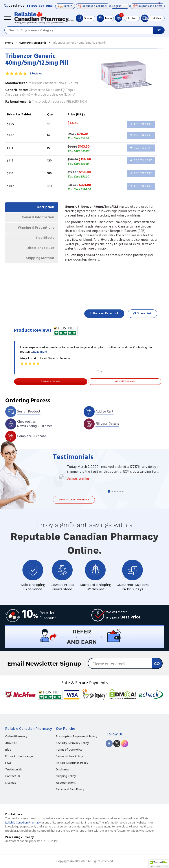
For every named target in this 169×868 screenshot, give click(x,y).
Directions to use (40, 251)
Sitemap (11, 783)
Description (44, 207)
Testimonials (14, 770)
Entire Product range (19, 757)
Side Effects (44, 240)
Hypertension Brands (33, 43)
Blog (8, 750)
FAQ (8, 763)
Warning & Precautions (35, 229)
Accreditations (66, 783)
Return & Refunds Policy (72, 763)
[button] (159, 864)
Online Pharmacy (16, 737)
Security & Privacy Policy (72, 743)
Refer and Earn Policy (70, 790)
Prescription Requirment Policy (76, 737)
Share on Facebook (104, 314)
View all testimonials (74, 500)
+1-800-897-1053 (39, 6)
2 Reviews (36, 74)
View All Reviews (125, 381)
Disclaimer (63, 770)
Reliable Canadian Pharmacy (23, 823)
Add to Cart (141, 124)
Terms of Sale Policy (69, 757)
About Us (11, 743)
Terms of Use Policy (69, 750)
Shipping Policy (66, 776)
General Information (37, 218)
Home (9, 43)
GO (159, 30)
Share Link (142, 314)
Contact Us (13, 776)
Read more (40, 352)
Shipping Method (40, 261)
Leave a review (51, 381)
